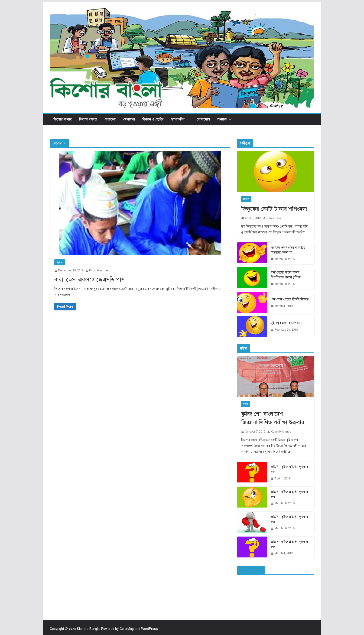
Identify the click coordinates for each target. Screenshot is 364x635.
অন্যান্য (222, 119)
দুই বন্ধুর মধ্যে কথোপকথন (287, 323)
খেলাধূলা (129, 119)
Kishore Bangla (88, 629)
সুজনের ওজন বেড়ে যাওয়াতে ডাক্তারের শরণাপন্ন (288, 250)
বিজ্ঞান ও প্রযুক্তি (153, 119)
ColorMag (127, 629)
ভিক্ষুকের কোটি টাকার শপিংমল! (274, 209)
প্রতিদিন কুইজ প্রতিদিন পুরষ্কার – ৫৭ (291, 494)
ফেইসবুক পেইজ (251, 570)
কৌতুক (246, 199)
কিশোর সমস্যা (88, 119)
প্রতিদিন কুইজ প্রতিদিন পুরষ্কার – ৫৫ (291, 544)
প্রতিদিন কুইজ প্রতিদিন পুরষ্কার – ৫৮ (291, 469)
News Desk (274, 218)
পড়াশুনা (110, 119)
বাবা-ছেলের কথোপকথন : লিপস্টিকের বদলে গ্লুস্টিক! (286, 275)
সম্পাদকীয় (178, 119)
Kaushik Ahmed (99, 270)
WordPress (149, 629)
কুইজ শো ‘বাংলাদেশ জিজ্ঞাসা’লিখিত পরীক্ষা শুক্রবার (273, 418)
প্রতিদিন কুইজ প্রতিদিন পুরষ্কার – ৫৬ (291, 519)
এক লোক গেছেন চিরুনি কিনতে (290, 299)
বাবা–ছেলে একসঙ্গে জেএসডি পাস (89, 280)
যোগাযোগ (203, 119)
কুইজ (245, 404)
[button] (187, 119)
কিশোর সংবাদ (62, 119)
